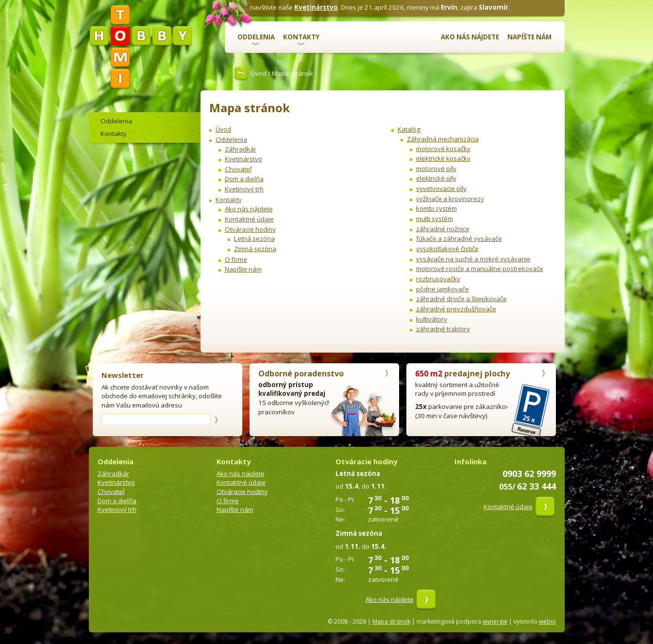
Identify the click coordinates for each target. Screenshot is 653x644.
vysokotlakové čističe (447, 249)
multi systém (435, 219)
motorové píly (436, 169)
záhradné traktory (443, 329)
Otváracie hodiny (250, 229)
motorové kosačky (443, 149)
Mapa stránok (391, 621)
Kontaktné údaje (249, 219)
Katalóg (409, 129)
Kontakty (301, 37)
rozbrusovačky (438, 279)
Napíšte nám (529, 37)
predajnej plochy (462, 373)
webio (547, 621)
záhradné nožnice (443, 229)
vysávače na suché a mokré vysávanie (473, 259)
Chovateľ (238, 169)
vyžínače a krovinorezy (450, 199)
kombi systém (436, 208)
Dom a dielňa (244, 179)
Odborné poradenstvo (301, 373)
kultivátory (432, 319)
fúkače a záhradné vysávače (459, 238)
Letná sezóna (254, 238)
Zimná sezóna (255, 249)
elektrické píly (436, 178)
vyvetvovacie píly (441, 188)
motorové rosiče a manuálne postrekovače (480, 269)
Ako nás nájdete (470, 37)
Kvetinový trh (244, 189)
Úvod (259, 73)
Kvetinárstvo (316, 7)
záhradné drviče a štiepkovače (461, 299)
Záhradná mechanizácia (443, 139)
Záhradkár (241, 149)
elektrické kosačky (443, 158)
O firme (236, 259)
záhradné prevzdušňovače (456, 309)
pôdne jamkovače (443, 289)
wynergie (495, 621)
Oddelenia (256, 37)
